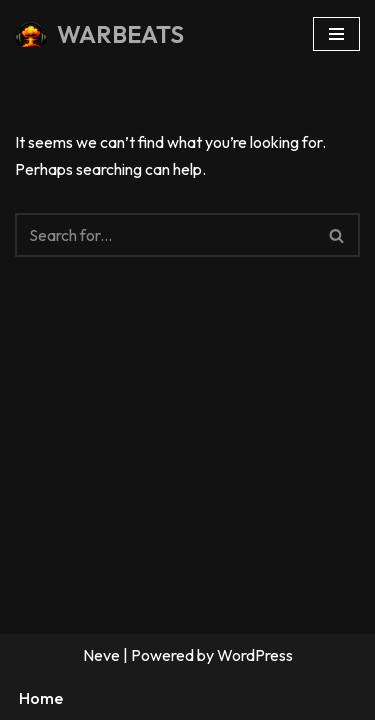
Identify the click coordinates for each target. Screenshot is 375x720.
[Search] (165, 235)
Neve (101, 655)
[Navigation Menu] (336, 34)
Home (41, 698)
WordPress (255, 655)
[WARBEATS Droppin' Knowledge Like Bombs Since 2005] (99, 34)
